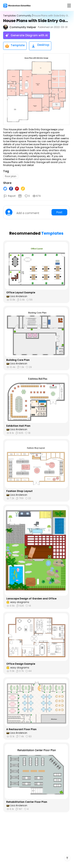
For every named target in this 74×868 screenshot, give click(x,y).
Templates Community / (18, 16)
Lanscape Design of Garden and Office (31, 599)
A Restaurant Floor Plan (21, 729)
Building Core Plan (18, 360)
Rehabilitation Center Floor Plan (27, 802)
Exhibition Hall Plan (18, 426)
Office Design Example (21, 664)
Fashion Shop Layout (19, 491)
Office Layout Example (21, 293)
